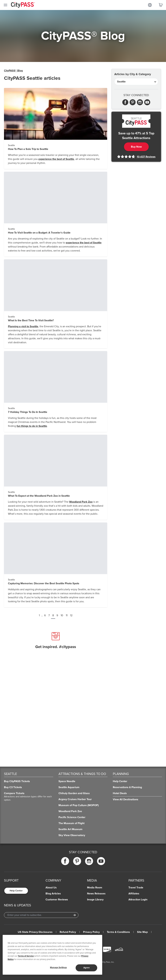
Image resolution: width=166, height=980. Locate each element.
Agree (86, 968)
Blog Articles (53, 894)
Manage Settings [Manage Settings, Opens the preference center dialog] (58, 968)
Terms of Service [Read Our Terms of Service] (26, 956)
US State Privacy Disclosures (35, 932)
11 (67, 615)
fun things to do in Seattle (32, 426)
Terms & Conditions (118, 932)
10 (62, 615)
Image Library (95, 900)
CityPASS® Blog (13, 71)
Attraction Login (138, 900)
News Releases (96, 894)
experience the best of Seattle (56, 159)
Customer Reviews (57, 900)
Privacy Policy (91, 932)
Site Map (142, 932)
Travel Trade (136, 888)
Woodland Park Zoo (81, 502)
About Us (51, 888)
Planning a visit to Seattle (23, 326)
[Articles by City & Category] (136, 82)
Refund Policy (68, 932)
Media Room (95, 888)
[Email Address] (41, 915)
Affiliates (134, 894)
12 (71, 615)
